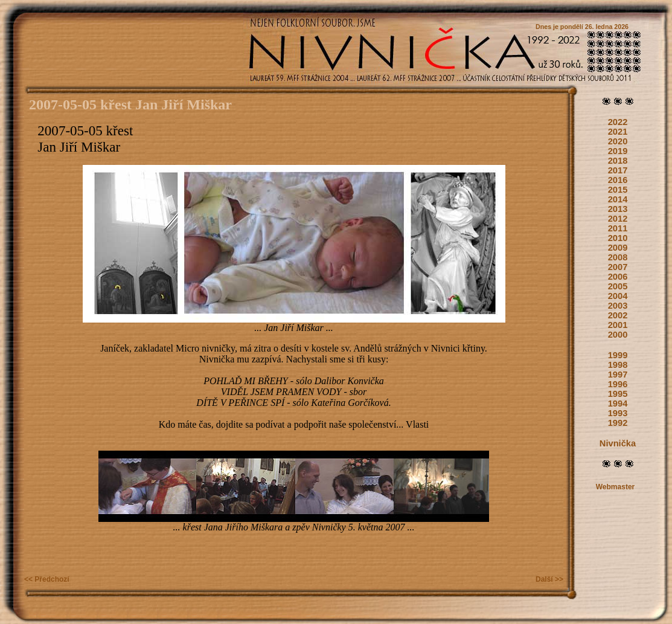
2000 (618, 335)
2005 (618, 286)
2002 (618, 315)
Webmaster (615, 487)
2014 (618, 199)
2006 (618, 277)
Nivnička (618, 443)
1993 (618, 413)
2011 (618, 228)
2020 (618, 141)
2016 (618, 180)
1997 (618, 375)
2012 (618, 219)
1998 (618, 365)
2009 (618, 248)
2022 (618, 122)
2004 (618, 296)
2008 (618, 257)
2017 (618, 170)
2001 (618, 325)
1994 (618, 404)
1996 (618, 384)
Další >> (549, 579)
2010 (618, 238)
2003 (618, 306)
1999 (618, 355)
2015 (618, 190)
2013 (618, 209)
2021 (618, 132)
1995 (618, 394)
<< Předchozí (47, 579)
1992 (618, 423)
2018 (618, 161)
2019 (618, 151)
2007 (618, 267)
